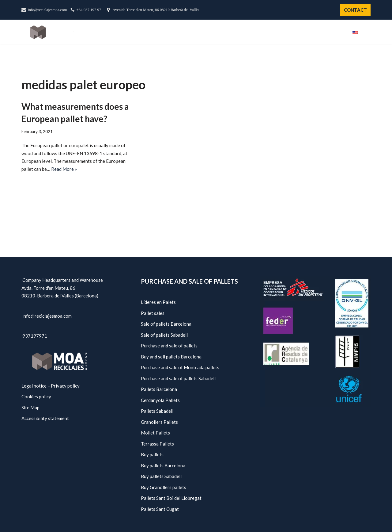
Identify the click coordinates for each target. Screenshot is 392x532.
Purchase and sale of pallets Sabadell (178, 378)
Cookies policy (36, 396)
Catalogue (250, 32)
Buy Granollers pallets (164, 487)
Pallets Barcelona (159, 389)
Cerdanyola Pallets (160, 400)
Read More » (64, 169)
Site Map (30, 408)
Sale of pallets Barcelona (166, 324)
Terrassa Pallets (157, 444)
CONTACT (355, 10)
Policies (311, 32)
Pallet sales (153, 313)
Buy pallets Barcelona (163, 465)
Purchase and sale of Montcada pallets (180, 367)
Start (205, 32)
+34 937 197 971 (90, 10)
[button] (368, 32)
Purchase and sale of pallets (169, 346)
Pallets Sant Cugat (160, 509)
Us (224, 32)
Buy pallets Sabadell (161, 476)
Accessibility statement (45, 418)
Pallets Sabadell (157, 411)
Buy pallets (152, 454)
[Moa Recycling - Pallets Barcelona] (52, 32)
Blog (336, 32)
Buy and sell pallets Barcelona (171, 357)
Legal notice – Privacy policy (51, 386)
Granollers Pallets (159, 422)
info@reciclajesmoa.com (47, 10)
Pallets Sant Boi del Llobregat (171, 498)
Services (283, 32)
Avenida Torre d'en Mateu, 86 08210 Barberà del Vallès (156, 10)
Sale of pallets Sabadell (164, 335)
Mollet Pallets (155, 433)
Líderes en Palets (158, 302)
